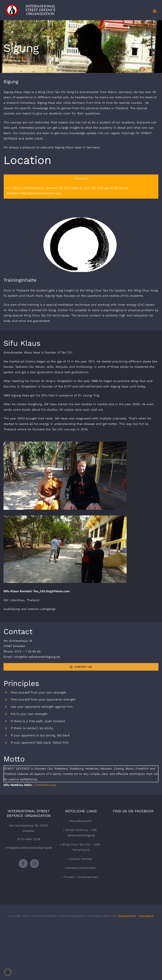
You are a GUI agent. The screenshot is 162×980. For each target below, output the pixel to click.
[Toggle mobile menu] (155, 11)
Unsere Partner (81, 859)
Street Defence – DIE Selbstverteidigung (81, 833)
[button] (8, 972)
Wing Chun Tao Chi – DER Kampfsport (81, 847)
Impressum (146, 916)
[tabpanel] (81, 191)
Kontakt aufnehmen (81, 868)
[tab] (81, 179)
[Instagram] (34, 864)
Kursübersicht (81, 821)
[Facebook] (23, 864)
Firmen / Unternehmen (81, 877)
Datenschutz (127, 916)
